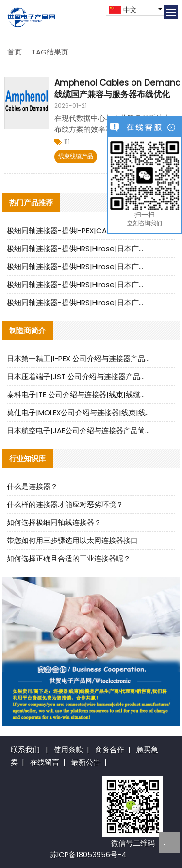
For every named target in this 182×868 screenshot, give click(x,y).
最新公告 (86, 762)
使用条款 (68, 750)
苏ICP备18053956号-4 (88, 855)
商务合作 (110, 750)
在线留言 (45, 762)
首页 (15, 52)
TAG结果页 (50, 52)
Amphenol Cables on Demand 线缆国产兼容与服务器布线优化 (118, 89)
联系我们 (25, 750)
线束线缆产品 (76, 156)
